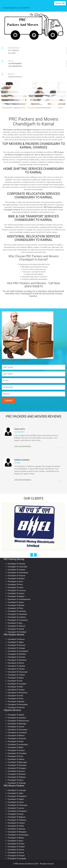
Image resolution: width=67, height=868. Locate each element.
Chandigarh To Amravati (17, 738)
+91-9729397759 (15, 66)
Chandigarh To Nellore (16, 759)
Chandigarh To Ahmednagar (18, 835)
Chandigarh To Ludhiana (17, 617)
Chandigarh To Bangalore (17, 796)
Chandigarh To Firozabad (17, 753)
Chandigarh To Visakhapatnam (19, 599)
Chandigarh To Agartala (16, 829)
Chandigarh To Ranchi (16, 663)
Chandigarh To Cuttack (16, 750)
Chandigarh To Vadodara (17, 611)
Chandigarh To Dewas (16, 850)
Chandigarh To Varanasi (16, 645)
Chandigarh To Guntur (16, 727)
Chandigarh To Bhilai (15, 747)
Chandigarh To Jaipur (16, 587)
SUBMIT (9, 401)
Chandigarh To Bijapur (16, 838)
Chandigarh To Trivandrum (17, 693)
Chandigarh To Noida (16, 741)
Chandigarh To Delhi (15, 687)
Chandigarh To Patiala (16, 826)
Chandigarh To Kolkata (16, 578)
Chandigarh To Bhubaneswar (18, 721)
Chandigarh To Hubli (15, 696)
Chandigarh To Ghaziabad (17, 614)
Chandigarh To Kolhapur (17, 777)
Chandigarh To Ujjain (15, 793)
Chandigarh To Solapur (16, 690)
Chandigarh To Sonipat (16, 855)
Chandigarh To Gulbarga (17, 783)
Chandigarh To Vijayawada (18, 672)
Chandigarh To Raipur (16, 678)
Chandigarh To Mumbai (16, 564)
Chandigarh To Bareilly (16, 701)
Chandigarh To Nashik (16, 629)
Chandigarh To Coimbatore (18, 620)
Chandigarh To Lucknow (17, 590)
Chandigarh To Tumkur (16, 844)
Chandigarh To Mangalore (17, 811)
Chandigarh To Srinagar (16, 648)
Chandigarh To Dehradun (17, 765)
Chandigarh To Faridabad (17, 632)
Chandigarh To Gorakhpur (17, 732)
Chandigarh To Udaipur (16, 823)
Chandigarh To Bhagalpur (17, 832)
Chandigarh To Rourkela (17, 774)
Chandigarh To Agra (15, 623)
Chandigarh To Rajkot (16, 642)
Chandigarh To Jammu (16, 808)
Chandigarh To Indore (16, 602)
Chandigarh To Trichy (16, 698)
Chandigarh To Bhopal (16, 605)
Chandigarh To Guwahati (17, 684)
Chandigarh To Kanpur (16, 593)
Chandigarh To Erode (15, 814)
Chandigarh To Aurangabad (18, 651)
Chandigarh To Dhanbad (17, 654)
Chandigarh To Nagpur (16, 596)
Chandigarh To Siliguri (16, 799)
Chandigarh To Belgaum (17, 817)
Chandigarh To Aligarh (16, 715)
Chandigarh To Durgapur (17, 768)
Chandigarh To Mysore (16, 707)
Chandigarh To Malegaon (17, 820)
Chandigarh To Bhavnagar (17, 762)
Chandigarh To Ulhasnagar (17, 805)
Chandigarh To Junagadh (17, 858)
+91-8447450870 (15, 63)
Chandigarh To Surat (15, 581)
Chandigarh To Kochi (15, 756)
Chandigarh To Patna (15, 608)
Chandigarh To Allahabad (17, 660)
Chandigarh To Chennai (16, 575)
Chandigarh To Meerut (16, 639)
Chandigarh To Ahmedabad (18, 573)
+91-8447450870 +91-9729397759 (16, 8)
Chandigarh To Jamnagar (17, 790)
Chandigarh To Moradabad (18, 704)
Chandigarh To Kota (15, 681)
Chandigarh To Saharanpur (18, 729)
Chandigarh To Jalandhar (17, 718)
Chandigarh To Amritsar (17, 657)
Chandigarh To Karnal (16, 852)
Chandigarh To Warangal (17, 724)
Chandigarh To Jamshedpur (18, 744)
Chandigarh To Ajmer (16, 780)
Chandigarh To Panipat (16, 847)
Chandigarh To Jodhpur (16, 675)
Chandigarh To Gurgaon (17, 570)
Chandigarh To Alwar (15, 841)
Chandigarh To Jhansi (16, 802)
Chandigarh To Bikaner (16, 735)
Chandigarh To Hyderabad (17, 567)
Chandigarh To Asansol (16, 771)
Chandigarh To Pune (15, 584)
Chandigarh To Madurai (16, 626)
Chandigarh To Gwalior (16, 669)
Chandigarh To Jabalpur (16, 666)
